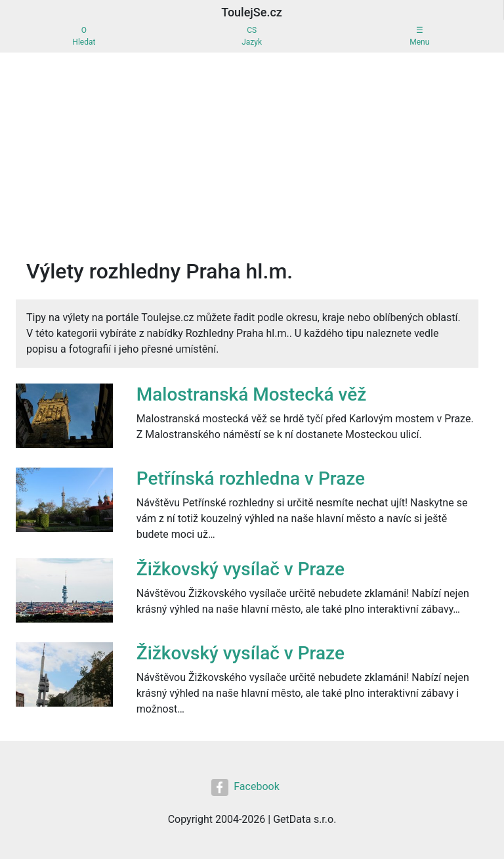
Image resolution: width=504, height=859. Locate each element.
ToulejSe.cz (252, 12)
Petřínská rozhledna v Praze (251, 478)
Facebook (245, 787)
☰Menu (419, 36)
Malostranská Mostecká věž (252, 394)
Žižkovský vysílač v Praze (241, 569)
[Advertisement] (252, 151)
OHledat (84, 36)
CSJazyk (252, 36)
